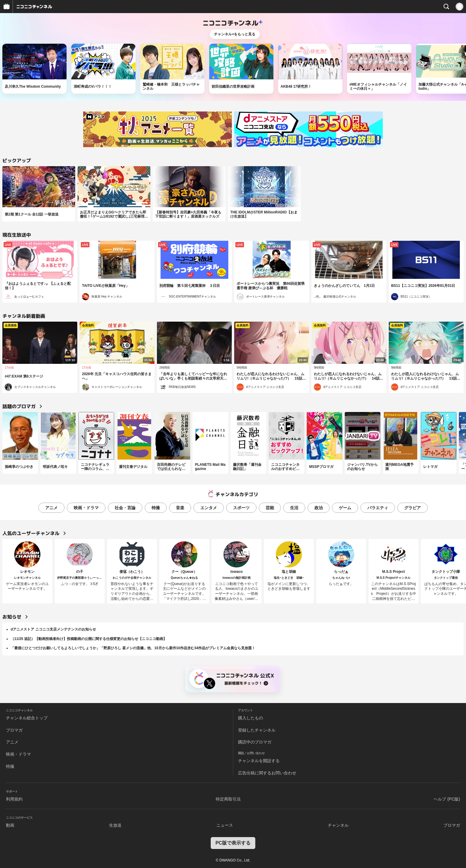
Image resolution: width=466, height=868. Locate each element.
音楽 (180, 508)
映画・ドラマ (86, 508)
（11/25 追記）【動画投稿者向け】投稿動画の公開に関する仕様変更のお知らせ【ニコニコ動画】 (89, 639)
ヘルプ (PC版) (447, 799)
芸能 (270, 508)
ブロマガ (14, 730)
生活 (294, 508)
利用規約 (14, 799)
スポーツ (241, 508)
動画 (10, 825)
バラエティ (378, 508)
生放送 (115, 825)
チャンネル (338, 825)
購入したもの (251, 718)
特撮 (156, 508)
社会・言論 (125, 508)
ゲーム (345, 508)
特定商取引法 (228, 799)
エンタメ (209, 508)
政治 (319, 508)
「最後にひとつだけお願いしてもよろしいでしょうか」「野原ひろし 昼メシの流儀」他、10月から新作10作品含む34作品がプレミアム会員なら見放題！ (133, 648)
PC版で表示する (233, 843)
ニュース (225, 825)
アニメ (51, 508)
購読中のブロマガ (255, 742)
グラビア (413, 508)
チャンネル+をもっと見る (235, 34)
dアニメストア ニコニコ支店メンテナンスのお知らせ (53, 629)
